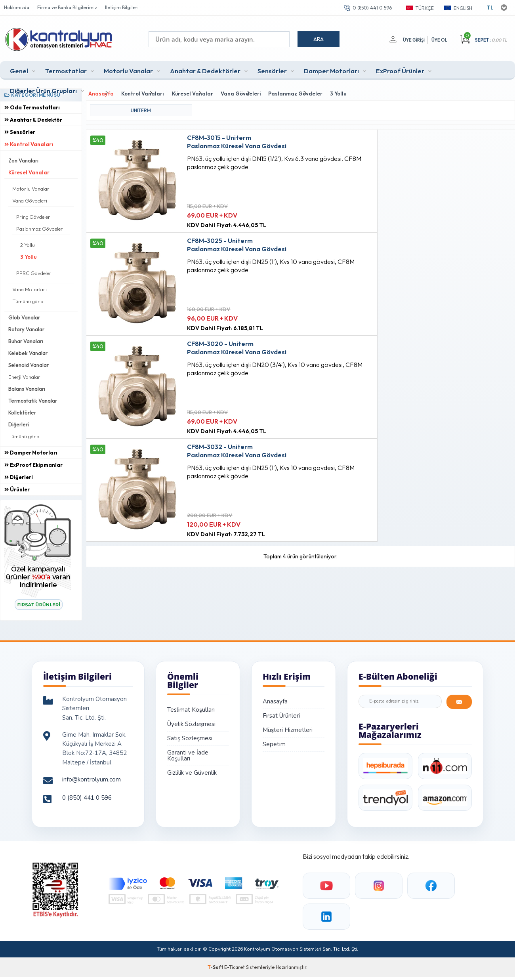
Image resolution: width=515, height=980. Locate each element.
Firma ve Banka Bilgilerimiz (67, 7)
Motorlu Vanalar (128, 69)
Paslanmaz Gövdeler (40, 227)
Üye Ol (439, 40)
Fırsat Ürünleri (281, 714)
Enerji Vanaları (25, 375)
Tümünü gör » (28, 299)
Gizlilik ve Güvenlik (192, 771)
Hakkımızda (17, 7)
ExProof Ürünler (400, 69)
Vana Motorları (30, 287)
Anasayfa (275, 699)
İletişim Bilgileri (122, 7)
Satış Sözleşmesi (190, 736)
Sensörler (272, 69)
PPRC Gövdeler (34, 271)
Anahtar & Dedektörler (205, 69)
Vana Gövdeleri (30, 199)
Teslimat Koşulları (191, 708)
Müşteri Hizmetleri (288, 728)
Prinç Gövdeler (33, 215)
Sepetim (274, 742)
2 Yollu (28, 243)
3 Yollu (28, 255)
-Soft (216, 965)
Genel (19, 69)
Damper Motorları (331, 69)
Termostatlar (66, 69)
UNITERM (141, 106)
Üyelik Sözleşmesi (191, 722)
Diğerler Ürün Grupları (43, 89)
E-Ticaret (235, 965)
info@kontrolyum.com (92, 778)
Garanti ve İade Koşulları (188, 754)
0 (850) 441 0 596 (372, 8)
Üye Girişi (412, 40)
